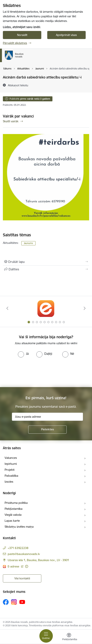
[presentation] (32, 372)
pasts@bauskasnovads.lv (24, 554)
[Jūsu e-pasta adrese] (47, 417)
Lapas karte (12, 521)
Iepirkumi (11, 464)
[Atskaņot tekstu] (18, 85)
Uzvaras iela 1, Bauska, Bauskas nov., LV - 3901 (38, 560)
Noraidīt (22, 35)
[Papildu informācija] (27, 566)
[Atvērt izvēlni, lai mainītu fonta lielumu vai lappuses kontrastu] (69, 637)
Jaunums (28, 243)
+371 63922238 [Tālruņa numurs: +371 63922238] (18, 548)
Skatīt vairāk (11, 121)
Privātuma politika (16, 503)
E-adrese (14, 566)
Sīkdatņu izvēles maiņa (19, 527)
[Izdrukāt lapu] (46, 262)
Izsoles (9, 482)
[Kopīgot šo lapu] (46, 269)
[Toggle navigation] (46, 636)
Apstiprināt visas (66, 35)
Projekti (10, 470)
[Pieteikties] (47, 430)
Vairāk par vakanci (18, 116)
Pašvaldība (11, 476)
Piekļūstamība (14, 509)
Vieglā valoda (13, 515)
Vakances (11, 458)
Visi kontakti (22, 578)
